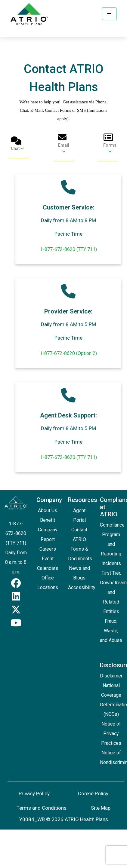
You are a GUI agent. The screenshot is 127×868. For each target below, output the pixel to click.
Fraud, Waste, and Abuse (111, 631)
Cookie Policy (93, 793)
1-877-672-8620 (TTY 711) (68, 249)
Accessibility (82, 587)
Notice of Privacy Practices (111, 734)
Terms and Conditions (42, 808)
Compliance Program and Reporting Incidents (112, 544)
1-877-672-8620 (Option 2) (68, 353)
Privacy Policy (34, 793)
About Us (48, 510)
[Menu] (109, 14)
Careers (48, 549)
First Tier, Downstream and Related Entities (113, 592)
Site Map (101, 808)
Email (64, 144)
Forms (110, 144)
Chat (18, 144)
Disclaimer (111, 676)
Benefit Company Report (48, 530)
